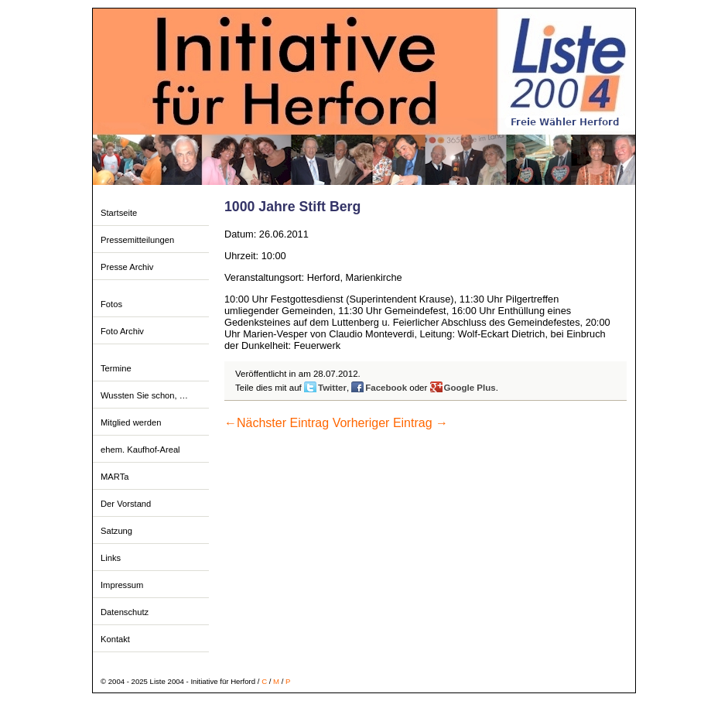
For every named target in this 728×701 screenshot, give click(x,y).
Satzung (116, 531)
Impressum (122, 585)
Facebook (386, 388)
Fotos (111, 304)
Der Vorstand (126, 504)
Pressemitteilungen (137, 240)
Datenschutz (125, 612)
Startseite (119, 213)
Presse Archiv (127, 267)
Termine (116, 368)
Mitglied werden (131, 422)
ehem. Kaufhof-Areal (140, 450)
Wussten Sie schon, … (144, 395)
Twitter (332, 388)
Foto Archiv (122, 331)
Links (111, 558)
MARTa (114, 477)
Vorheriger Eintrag (390, 423)
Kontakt (115, 639)
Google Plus (470, 388)
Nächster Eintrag (277, 423)
